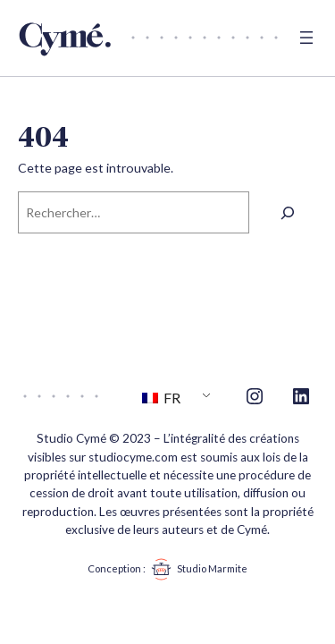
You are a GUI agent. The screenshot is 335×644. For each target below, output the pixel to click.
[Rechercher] (288, 212)
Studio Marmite (197, 569)
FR (161, 398)
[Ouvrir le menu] (306, 38)
